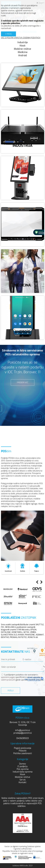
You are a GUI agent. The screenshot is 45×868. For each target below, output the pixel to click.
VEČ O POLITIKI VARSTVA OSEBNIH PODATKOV (21, 38)
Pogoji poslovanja (22, 748)
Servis (23, 780)
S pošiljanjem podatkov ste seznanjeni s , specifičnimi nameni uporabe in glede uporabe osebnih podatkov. (23, 677)
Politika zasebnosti (23, 753)
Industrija (22, 42)
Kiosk (22, 46)
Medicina (23, 52)
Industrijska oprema (23, 772)
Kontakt (22, 782)
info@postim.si (22, 730)
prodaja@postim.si (23, 733)
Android (22, 55)
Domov (23, 764)
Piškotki (23, 751)
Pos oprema (23, 769)
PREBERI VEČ (23, 382)
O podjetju (23, 766)
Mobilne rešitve (22, 49)
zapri (40, 3)
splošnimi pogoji (8, 677)
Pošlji (10, 691)
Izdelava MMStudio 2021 (23, 866)
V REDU (8, 34)
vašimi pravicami (8, 680)
